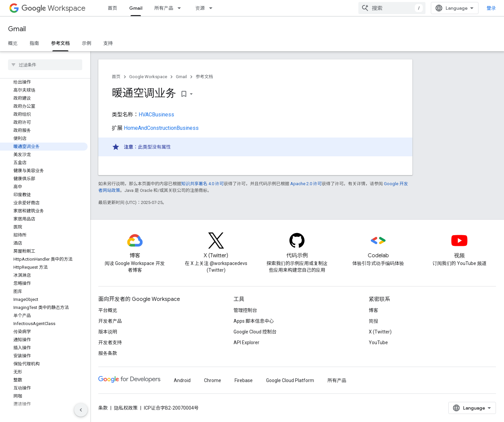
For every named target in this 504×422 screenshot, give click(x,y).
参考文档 (204, 77)
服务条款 (108, 353)
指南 (34, 43)
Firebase (244, 380)
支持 (108, 43)
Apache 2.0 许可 (306, 184)
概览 (13, 43)
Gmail (17, 29)
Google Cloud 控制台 (255, 332)
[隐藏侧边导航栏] (81, 410)
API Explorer (246, 342)
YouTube (378, 342)
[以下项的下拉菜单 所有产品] (181, 8)
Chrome (213, 380)
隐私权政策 (126, 408)
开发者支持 (110, 342)
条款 (103, 408)
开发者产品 (110, 321)
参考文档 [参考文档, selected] (60, 43)
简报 (373, 321)
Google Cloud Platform (290, 380)
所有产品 (164, 8)
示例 (87, 43)
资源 (200, 8)
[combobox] (392, 8)
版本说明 (108, 332)
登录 (491, 8)
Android (182, 380)
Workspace (54, 8)
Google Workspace (148, 77)
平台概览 (108, 310)
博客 (373, 310)
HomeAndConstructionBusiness (161, 128)
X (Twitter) (380, 332)
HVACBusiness (156, 115)
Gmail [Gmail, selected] (136, 8)
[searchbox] (45, 65)
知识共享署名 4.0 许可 (203, 184)
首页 (112, 8)
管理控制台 (245, 310)
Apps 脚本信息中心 (254, 321)
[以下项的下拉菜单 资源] (213, 8)
